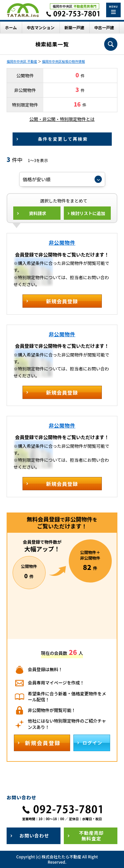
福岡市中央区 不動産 (22, 61)
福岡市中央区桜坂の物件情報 (63, 61)
